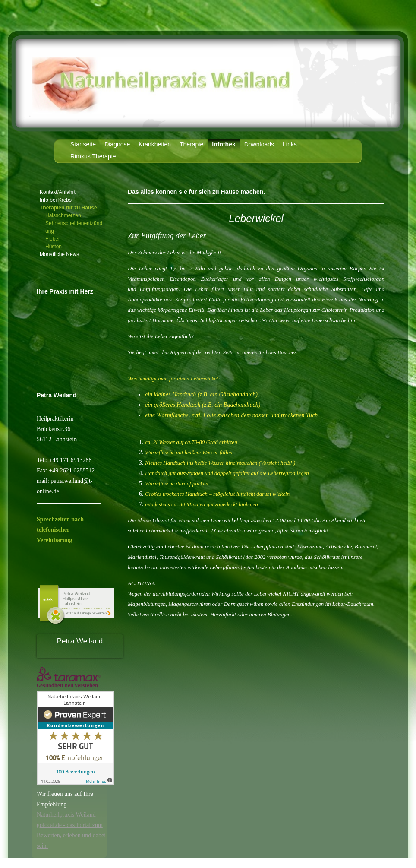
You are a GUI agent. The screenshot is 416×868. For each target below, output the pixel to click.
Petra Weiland (80, 641)
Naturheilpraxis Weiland (66, 815)
